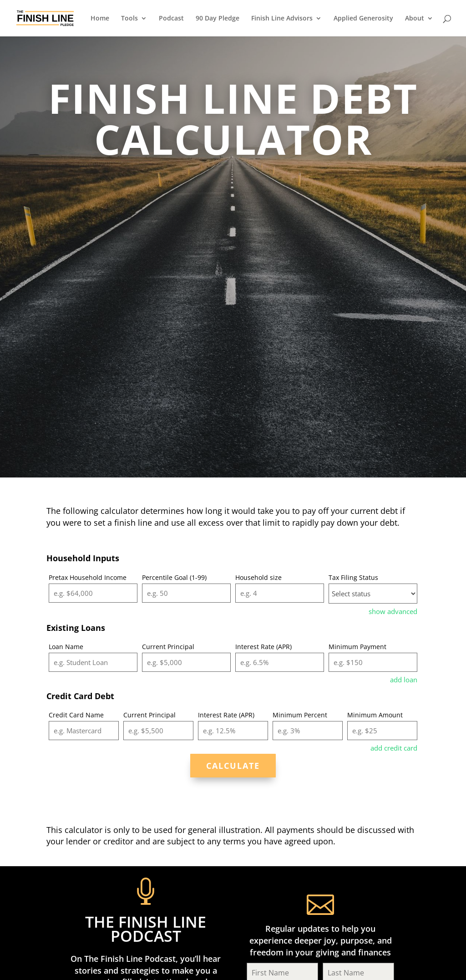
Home (100, 19)
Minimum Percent (300, 715)
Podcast (171, 19)
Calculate (233, 766)
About (415, 19)
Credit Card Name (76, 715)
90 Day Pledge (218, 19)
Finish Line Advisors (282, 19)
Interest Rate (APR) (263, 647)
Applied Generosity (363, 19)
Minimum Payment (357, 647)
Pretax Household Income (88, 577)
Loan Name (66, 647)
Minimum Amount (375, 715)
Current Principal (168, 647)
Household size (258, 577)
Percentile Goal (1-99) (174, 577)
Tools (129, 19)
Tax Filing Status (353, 577)
